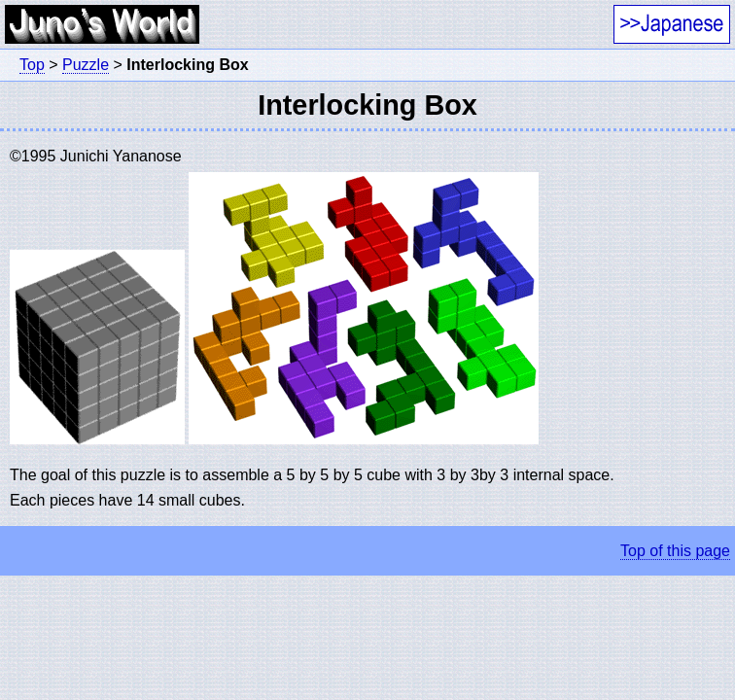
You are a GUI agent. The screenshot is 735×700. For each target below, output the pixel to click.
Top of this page (675, 551)
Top (32, 65)
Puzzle (86, 65)
